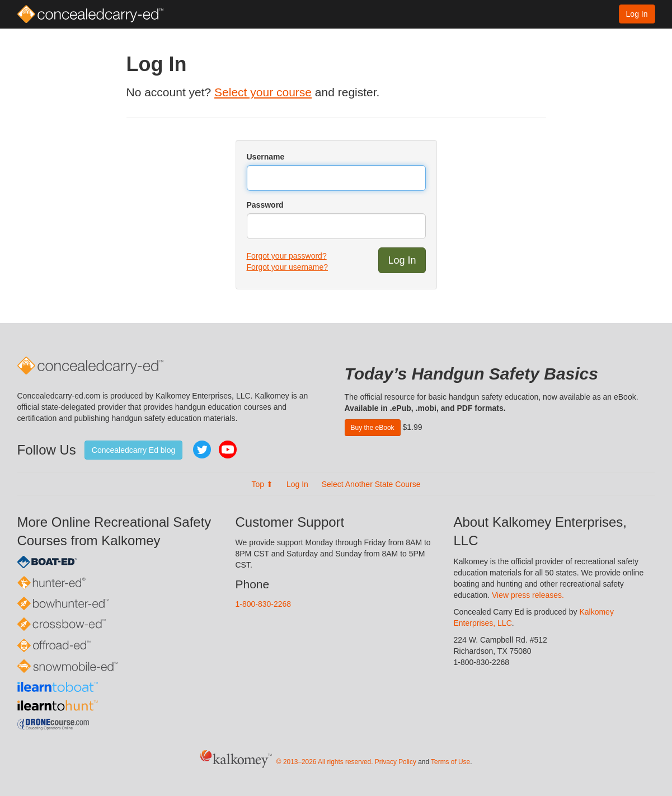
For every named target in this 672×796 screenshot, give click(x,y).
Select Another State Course (371, 484)
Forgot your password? (287, 256)
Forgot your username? (288, 267)
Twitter (202, 449)
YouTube (228, 449)
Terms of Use (450, 762)
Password (265, 205)
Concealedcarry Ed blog (133, 450)
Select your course (263, 92)
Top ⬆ (262, 484)
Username (266, 157)
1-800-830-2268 (264, 604)
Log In (637, 14)
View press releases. (528, 595)
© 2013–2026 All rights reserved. (325, 762)
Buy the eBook (373, 428)
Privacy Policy (396, 762)
